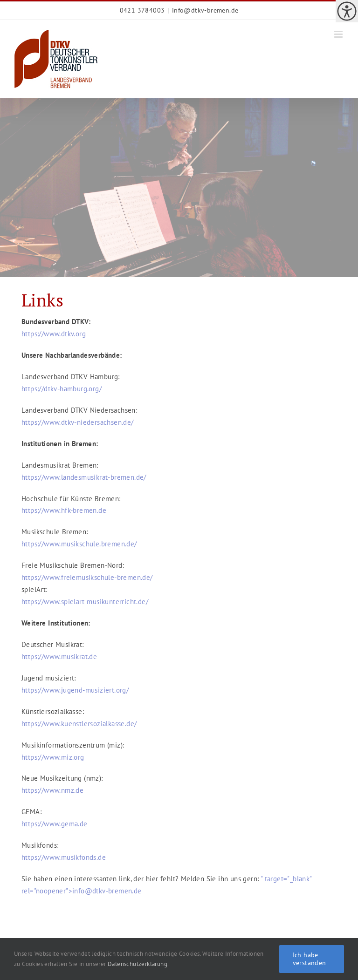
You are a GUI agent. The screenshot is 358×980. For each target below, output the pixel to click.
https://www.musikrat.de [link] (59, 657)
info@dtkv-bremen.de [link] (205, 10)
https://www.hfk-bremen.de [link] (64, 510)
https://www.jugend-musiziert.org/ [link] (75, 690)
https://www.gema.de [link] (55, 824)
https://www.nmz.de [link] (52, 790)
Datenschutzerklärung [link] (138, 964)
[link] (347, 11)
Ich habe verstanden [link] (310, 959)
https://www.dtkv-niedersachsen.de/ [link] (78, 422)
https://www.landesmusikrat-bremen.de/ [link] (84, 477)
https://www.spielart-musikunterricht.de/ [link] (85, 602)
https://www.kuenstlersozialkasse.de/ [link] (79, 724)
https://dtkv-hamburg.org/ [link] (62, 389)
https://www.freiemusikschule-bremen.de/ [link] (87, 577)
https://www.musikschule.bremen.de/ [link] (79, 544)
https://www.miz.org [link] (53, 757)
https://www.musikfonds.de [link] (64, 857)
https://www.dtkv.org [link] (55, 334)
